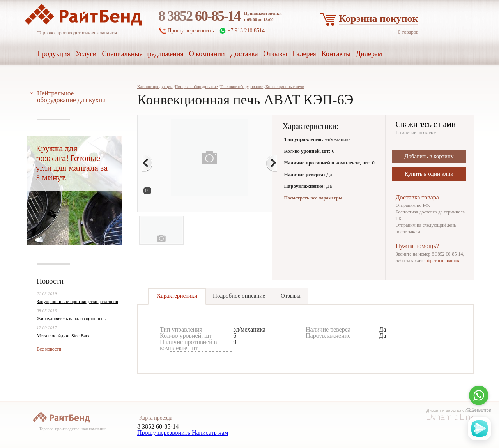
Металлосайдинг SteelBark (63, 336)
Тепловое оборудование (242, 86)
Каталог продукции (155, 86)
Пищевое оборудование (196, 86)
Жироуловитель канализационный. (71, 319)
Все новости (49, 349)
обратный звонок (442, 261)
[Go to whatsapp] (479, 395)
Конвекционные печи (285, 86)
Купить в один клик (429, 174)
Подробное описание (239, 296)
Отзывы (291, 296)
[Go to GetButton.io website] (479, 410)
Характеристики (177, 296)
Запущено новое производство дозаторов (77, 302)
